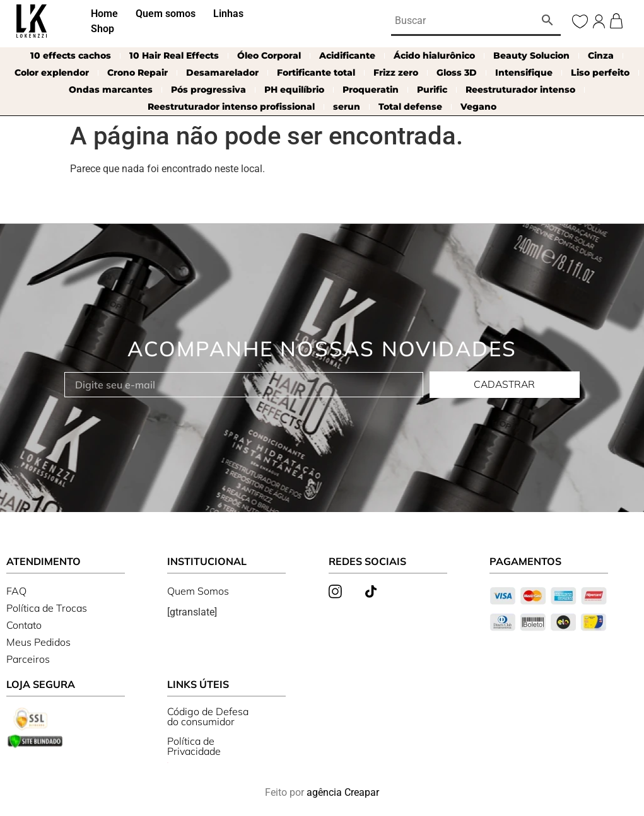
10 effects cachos (71, 55)
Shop (102, 29)
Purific (432, 90)
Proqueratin (371, 90)
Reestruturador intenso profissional (231, 107)
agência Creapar (343, 792)
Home (104, 14)
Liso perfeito (600, 73)
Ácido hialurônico (434, 55)
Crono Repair (138, 73)
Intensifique (524, 73)
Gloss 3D (457, 73)
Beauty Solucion (531, 55)
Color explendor (52, 73)
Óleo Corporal (269, 55)
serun (347, 107)
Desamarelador (222, 73)
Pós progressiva (208, 90)
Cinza (601, 55)
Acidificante (347, 55)
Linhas (228, 14)
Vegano (478, 107)
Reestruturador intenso (520, 90)
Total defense (410, 107)
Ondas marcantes (111, 90)
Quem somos (166, 14)
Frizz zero (396, 73)
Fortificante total (316, 73)
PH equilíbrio (294, 90)
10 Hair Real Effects (174, 55)
